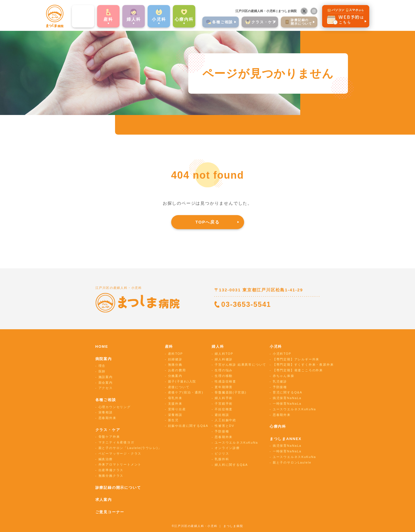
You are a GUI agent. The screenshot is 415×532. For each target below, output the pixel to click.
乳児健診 (280, 381)
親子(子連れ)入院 (182, 381)
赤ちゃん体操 (284, 376)
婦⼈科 (123, 18)
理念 (102, 366)
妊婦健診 (175, 359)
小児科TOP (282, 354)
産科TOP (176, 354)
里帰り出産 (177, 409)
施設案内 (106, 377)
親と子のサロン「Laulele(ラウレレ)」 (130, 448)
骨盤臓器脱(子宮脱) (231, 392)
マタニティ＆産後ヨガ (116, 442)
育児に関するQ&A (287, 392)
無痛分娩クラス (111, 476)
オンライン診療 (227, 448)
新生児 (173, 420)
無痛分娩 (175, 365)
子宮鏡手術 (224, 404)
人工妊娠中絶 (225, 420)
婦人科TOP (224, 354)
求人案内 (104, 500)
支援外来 (175, 404)
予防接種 (222, 431)
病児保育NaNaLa (287, 398)
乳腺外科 (222, 459)
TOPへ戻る (207, 222)
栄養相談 (106, 412)
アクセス (106, 388)
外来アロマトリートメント (120, 464)
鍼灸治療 (106, 459)
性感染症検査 (225, 381)
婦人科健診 (224, 359)
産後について (179, 387)
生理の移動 (224, 376)
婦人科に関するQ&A (231, 465)
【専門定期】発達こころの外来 (298, 370)
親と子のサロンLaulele (292, 462)
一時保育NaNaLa (287, 404)
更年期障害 (224, 387)
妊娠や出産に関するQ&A (188, 426)
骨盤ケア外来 (109, 437)
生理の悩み (224, 370)
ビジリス (222, 453)
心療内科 (174, 18)
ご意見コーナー (110, 512)
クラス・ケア (108, 430)
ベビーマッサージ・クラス (120, 453)
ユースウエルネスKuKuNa (236, 443)
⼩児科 (149, 18)
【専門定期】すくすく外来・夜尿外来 (303, 365)
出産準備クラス (111, 470)
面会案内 (106, 383)
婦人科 (218, 346)
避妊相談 (222, 415)
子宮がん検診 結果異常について (240, 365)
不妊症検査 (224, 409)
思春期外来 (107, 418)
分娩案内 (175, 376)
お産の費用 (177, 370)
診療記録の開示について (118, 488)
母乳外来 (175, 398)
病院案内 (73, 18)
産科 (98, 18)
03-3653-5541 (246, 304)
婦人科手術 (224, 398)
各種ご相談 (106, 400)
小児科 (276, 346)
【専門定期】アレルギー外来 (296, 359)
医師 (102, 371)
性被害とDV (224, 426)
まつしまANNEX (286, 439)
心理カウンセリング (115, 407)
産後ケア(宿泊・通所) (186, 392)
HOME (102, 346)
